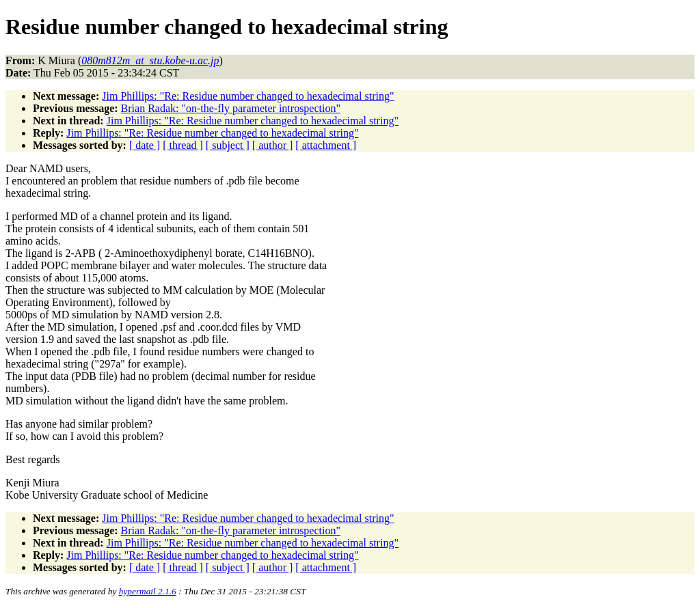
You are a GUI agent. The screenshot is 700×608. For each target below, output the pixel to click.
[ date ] (145, 145)
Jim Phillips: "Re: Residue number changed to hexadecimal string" (248, 96)
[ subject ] (228, 145)
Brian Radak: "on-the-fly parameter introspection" (231, 108)
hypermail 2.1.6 (148, 591)
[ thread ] (183, 145)
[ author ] (273, 145)
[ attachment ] (326, 145)
